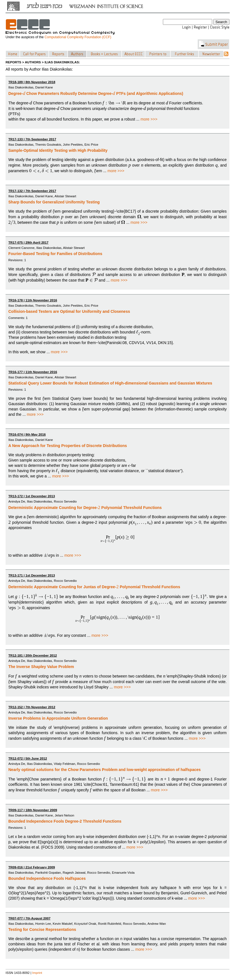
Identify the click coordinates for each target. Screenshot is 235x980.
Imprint (37, 973)
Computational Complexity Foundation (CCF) (78, 37)
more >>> (149, 119)
